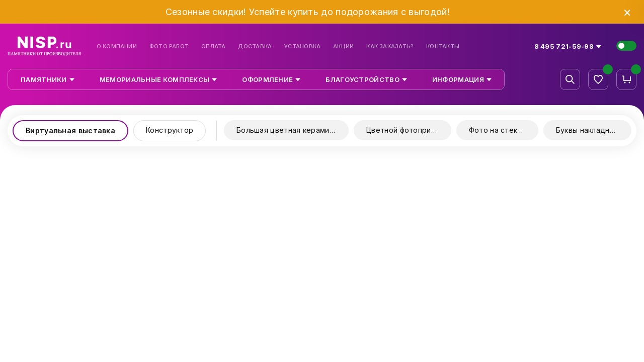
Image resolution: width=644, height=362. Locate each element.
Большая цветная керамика (287, 130)
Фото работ (169, 47)
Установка (302, 47)
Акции (343, 47)
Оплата (213, 47)
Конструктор (170, 130)
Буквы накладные (588, 130)
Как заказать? (390, 47)
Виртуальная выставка (70, 130)
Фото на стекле (498, 130)
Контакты (443, 47)
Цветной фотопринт (403, 130)
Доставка (255, 47)
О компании (117, 47)
